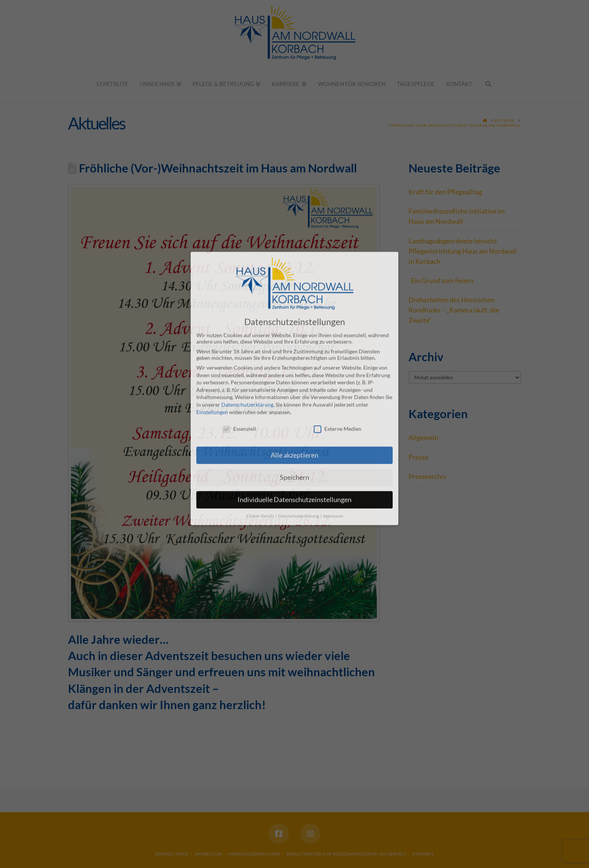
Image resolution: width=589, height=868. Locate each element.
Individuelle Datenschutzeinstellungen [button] (294, 437)
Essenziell (239, 366)
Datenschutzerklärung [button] (299, 453)
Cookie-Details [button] (261, 453)
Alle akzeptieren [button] (294, 392)
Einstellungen (212, 349)
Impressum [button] (333, 453)
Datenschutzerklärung (247, 342)
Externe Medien (338, 366)
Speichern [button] (294, 415)
